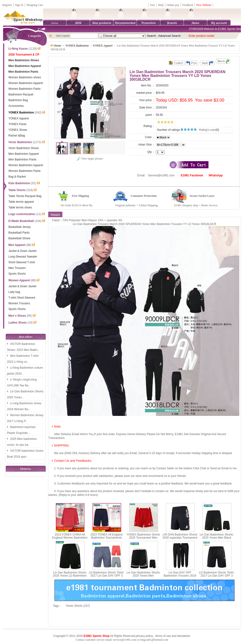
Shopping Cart (35, 5)
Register (7, 5)
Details (55, 215)
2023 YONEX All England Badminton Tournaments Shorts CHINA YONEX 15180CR (106, 539)
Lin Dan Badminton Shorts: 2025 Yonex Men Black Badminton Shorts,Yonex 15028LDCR (217, 539)
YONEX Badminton (77, 46)
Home (55, 23)
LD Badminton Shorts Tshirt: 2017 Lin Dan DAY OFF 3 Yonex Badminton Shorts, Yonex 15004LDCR (217, 577)
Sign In (19, 5)
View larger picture (90, 159)
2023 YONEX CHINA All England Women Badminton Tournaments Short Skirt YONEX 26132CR (70, 539)
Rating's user (207, 130)
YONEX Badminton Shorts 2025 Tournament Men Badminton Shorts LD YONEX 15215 (143, 539)
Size (152, 5)
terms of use (163, 636)
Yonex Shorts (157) (78, 606)
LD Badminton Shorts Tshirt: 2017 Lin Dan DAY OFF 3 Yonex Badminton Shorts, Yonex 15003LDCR (106, 577)
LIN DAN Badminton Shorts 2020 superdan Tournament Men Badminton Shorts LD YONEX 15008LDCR (180, 539)
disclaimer (183, 636)
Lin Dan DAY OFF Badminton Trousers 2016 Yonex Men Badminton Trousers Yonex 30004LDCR (180, 577)
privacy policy (144, 636)
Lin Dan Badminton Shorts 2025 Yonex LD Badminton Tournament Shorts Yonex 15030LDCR (70, 577)
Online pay (173, 5)
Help (161, 5)
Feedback (188, 5)
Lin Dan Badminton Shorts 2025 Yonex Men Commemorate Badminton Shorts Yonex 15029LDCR (143, 577)
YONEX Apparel (103, 46)
